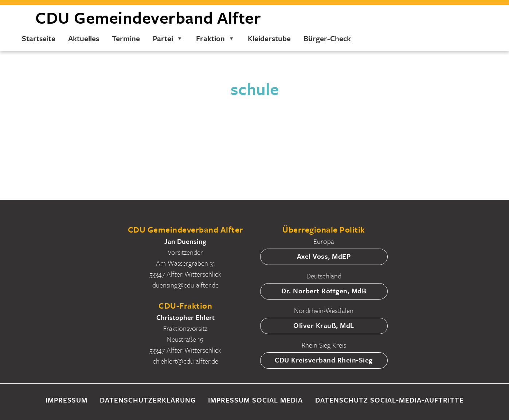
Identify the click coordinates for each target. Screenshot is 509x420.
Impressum (66, 400)
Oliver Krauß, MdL (324, 325)
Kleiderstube (269, 38)
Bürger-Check (327, 38)
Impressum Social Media (255, 400)
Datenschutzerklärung (148, 400)
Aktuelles (84, 38)
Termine (126, 38)
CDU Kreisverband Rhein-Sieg (324, 360)
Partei (168, 38)
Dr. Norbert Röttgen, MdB (324, 291)
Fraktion (216, 38)
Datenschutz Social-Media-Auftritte (389, 400)
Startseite (39, 38)
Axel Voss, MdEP (324, 256)
